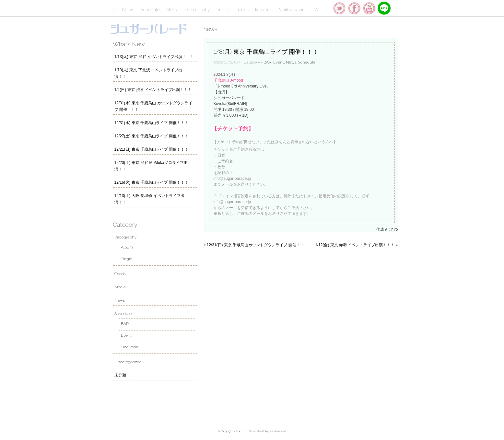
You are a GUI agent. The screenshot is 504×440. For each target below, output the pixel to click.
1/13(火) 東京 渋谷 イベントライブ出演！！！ (154, 57)
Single (127, 259)
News (128, 10)
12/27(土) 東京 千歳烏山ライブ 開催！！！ (151, 136)
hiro (394, 229)
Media (172, 10)
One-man (130, 347)
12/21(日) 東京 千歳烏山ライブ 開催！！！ (151, 149)
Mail (318, 10)
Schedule (150, 10)
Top (112, 10)
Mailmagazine (293, 10)
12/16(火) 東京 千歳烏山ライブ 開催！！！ (151, 182)
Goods (242, 10)
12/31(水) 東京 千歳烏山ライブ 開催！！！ (151, 123)
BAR (267, 62)
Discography (197, 10)
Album (127, 247)
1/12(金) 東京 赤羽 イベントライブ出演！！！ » (356, 245)
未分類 (120, 375)
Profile (223, 10)
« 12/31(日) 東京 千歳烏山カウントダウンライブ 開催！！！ (256, 245)
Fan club (264, 10)
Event (279, 62)
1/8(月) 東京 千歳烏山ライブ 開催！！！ (266, 52)
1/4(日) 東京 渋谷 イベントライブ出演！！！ (153, 90)
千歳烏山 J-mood (228, 80)
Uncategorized (128, 362)
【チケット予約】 (233, 128)
